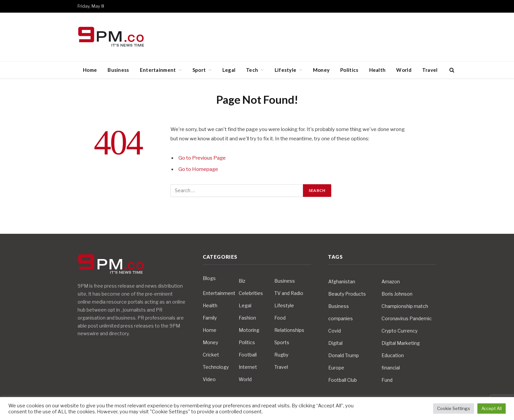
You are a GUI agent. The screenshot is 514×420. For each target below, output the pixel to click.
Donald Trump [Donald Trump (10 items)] (344, 355)
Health (378, 70)
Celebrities (251, 293)
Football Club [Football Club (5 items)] (343, 380)
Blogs (209, 278)
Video (209, 379)
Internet (248, 367)
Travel (430, 70)
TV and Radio (289, 293)
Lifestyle (286, 70)
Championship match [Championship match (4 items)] (405, 306)
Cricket (211, 355)
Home (90, 70)
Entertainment (158, 70)
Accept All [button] (492, 408)
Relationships (289, 330)
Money (321, 70)
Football (248, 355)
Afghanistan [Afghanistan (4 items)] (342, 281)
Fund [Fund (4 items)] (387, 380)
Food (280, 318)
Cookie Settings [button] (454, 408)
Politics (349, 70)
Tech (252, 70)
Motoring (249, 330)
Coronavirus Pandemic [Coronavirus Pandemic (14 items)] (407, 318)
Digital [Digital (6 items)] (335, 343)
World (404, 70)
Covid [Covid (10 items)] (335, 331)
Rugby (281, 355)
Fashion (247, 318)
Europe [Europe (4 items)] (336, 368)
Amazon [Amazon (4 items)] (391, 281)
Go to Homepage (198, 169)
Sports (282, 342)
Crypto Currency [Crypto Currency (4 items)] (399, 331)
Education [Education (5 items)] (393, 355)
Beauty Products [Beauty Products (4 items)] (347, 294)
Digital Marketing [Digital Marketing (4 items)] (401, 343)
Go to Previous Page (202, 158)
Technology (216, 367)
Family (210, 318)
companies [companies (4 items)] (341, 318)
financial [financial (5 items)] (391, 368)
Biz (242, 281)
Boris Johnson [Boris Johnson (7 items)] (397, 294)
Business (118, 70)
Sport (199, 70)
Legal (229, 70)
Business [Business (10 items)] (339, 306)
